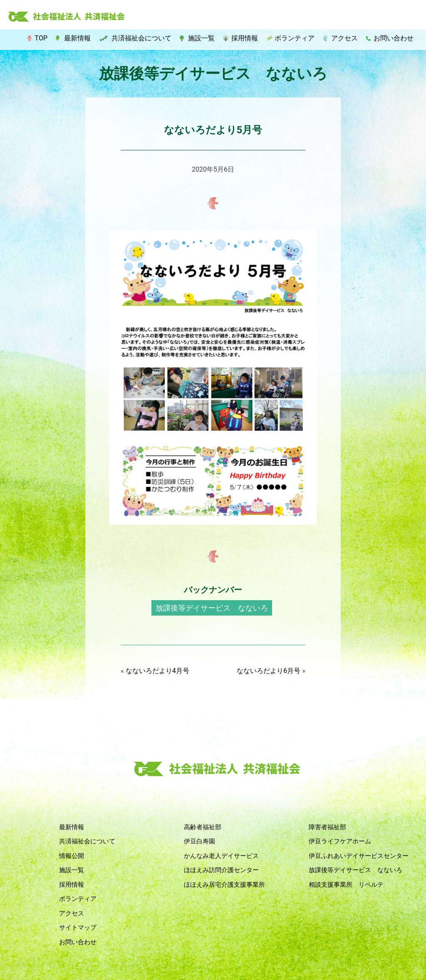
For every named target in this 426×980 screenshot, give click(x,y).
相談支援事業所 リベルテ (346, 885)
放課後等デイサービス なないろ (212, 608)
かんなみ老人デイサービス (221, 856)
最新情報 (77, 38)
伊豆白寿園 (199, 841)
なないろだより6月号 (269, 671)
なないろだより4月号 (157, 671)
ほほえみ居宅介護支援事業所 (224, 885)
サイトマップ (78, 928)
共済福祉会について (141, 38)
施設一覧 (201, 38)
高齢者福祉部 (203, 827)
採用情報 (245, 38)
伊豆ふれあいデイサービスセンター (359, 856)
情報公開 (72, 856)
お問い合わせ (394, 38)
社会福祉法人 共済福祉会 (67, 17)
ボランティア (295, 38)
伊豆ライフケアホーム (340, 841)
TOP (41, 38)
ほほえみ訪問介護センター (221, 870)
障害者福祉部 (327, 827)
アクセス (344, 38)
